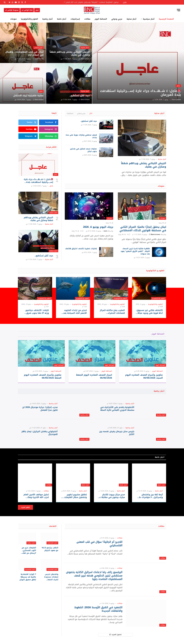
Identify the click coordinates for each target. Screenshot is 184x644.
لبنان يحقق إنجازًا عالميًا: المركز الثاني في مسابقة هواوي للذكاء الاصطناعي (143, 229)
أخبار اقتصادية (52, 543)
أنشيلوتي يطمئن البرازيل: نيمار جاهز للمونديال (40, 433)
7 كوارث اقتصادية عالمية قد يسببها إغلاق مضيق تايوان (28, 577)
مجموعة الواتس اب (12, 10)
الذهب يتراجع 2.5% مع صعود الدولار (50, 549)
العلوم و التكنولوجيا (155, 271)
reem (105, 231)
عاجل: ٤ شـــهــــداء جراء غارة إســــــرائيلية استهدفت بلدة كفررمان (140, 93)
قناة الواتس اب (27, 10)
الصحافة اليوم (101, 19)
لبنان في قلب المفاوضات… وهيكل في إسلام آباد (24, 53)
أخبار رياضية (47, 19)
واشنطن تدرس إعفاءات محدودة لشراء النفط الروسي (51, 577)
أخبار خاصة (62, 19)
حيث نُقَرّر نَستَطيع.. (79, 96)
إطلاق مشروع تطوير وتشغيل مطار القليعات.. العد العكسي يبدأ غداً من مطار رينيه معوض (74, 496)
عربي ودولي (117, 19)
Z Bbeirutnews (176, 100)
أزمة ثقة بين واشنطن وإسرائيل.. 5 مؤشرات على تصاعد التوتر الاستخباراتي (150, 496)
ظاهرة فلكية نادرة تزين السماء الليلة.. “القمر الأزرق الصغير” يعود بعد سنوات (135, 251)
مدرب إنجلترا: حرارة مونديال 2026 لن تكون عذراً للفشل (40, 409)
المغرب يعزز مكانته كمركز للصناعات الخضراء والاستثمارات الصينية (112, 312)
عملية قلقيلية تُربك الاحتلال (28, 96)
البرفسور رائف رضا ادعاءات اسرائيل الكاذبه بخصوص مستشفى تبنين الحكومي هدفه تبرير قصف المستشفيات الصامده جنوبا (94, 576)
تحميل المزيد (116, 635)
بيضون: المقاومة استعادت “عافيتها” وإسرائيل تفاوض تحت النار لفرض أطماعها (90, 2)
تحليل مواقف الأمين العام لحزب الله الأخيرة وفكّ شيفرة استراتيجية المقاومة (35, 496)
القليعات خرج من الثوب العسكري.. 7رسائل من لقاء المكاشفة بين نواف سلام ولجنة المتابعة (27, 550)
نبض (37, 10)
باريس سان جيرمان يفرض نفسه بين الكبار (117, 433)
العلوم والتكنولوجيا (29, 19)
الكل (91, 113)
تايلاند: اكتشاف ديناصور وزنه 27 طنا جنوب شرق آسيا (37, 312)
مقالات (87, 19)
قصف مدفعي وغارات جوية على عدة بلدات (81, 136)
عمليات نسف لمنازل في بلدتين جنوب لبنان (83, 150)
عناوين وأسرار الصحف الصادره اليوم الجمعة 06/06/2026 (43, 376)
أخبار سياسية (149, 19)
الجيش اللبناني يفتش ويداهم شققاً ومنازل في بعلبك (70, 53)
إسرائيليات (75, 19)
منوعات (13, 19)
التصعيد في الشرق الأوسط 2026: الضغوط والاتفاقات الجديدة (98, 609)
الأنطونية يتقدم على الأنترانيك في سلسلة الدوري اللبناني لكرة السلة (117, 409)
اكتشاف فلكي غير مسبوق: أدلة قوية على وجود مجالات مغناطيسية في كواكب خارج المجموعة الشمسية (149, 312)
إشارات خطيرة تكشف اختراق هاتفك (81, 249)
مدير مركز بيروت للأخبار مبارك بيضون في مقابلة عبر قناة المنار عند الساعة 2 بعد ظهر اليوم (111, 496)
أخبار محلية (131, 19)
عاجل (178, 86)
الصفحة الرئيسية (166, 19)
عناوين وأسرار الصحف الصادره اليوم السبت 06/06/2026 (144, 376)
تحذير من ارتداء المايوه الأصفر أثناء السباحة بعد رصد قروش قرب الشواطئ (74, 312)
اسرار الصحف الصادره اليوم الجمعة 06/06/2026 (94, 376)
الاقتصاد (53, 526)
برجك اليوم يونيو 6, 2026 (98, 227)
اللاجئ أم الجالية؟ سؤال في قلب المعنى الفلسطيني (99, 544)
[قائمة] (179, 10)
